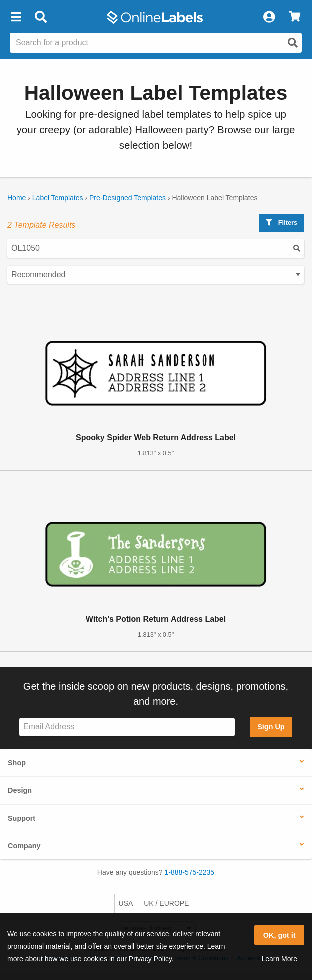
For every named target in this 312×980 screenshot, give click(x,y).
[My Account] (269, 17)
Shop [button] (17, 763)
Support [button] (22, 818)
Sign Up (271, 727)
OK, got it (280, 935)
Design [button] (20, 790)
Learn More (279, 959)
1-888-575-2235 (190, 872)
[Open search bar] (41, 17)
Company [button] (24, 846)
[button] (16, 17)
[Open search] (293, 43)
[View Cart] (295, 17)
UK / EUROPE (166, 903)
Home (17, 198)
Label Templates (58, 198)
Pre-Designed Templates (128, 198)
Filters (282, 223)
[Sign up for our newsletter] (127, 727)
